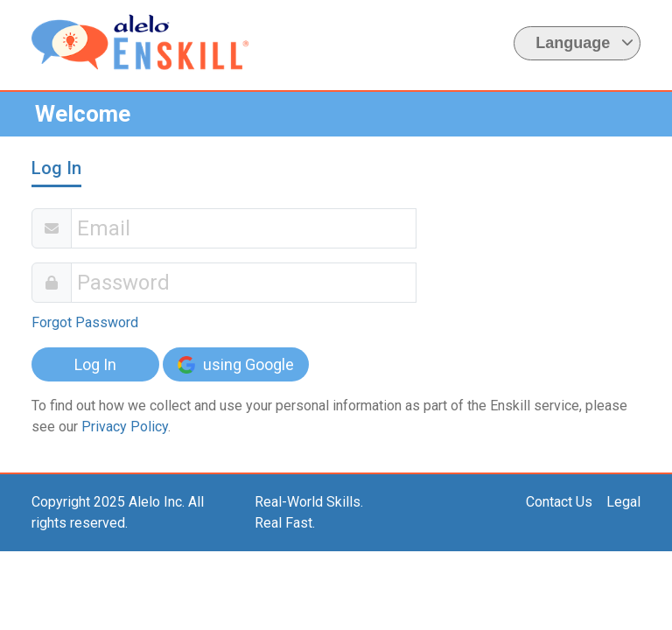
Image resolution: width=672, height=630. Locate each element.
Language (584, 43)
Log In (95, 364)
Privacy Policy (125, 427)
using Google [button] (236, 364)
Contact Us (559, 502)
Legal (623, 502)
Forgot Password (85, 322)
